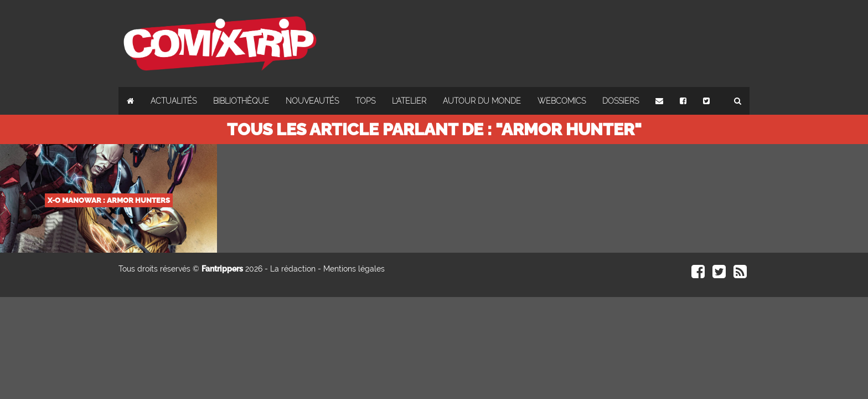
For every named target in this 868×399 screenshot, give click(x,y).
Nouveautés (312, 101)
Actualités (174, 101)
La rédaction (293, 269)
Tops (365, 101)
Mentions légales (354, 269)
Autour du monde (482, 101)
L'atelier (409, 101)
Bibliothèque (241, 101)
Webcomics (562, 101)
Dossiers (621, 101)
